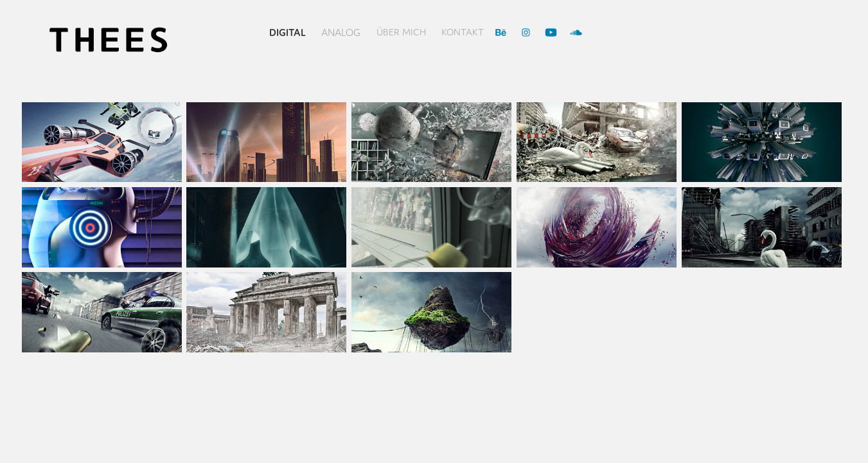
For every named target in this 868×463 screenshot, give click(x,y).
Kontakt (463, 32)
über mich (401, 32)
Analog (341, 32)
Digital (288, 32)
